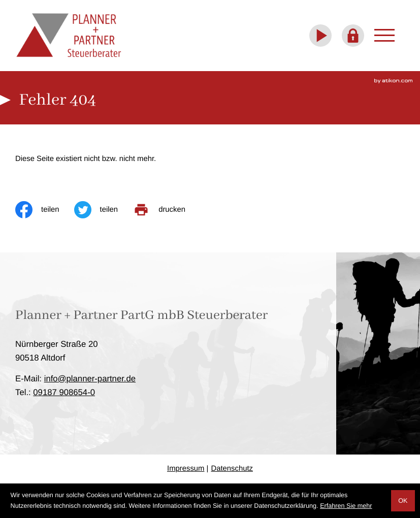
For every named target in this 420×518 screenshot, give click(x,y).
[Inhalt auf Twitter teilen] (104, 210)
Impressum (186, 469)
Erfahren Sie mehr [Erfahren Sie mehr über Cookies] (346, 506)
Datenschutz (232, 469)
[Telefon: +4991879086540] (64, 392)
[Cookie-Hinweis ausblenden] (403, 501)
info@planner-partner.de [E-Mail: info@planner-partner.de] (90, 379)
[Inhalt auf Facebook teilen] (45, 210)
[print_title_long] (166, 210)
